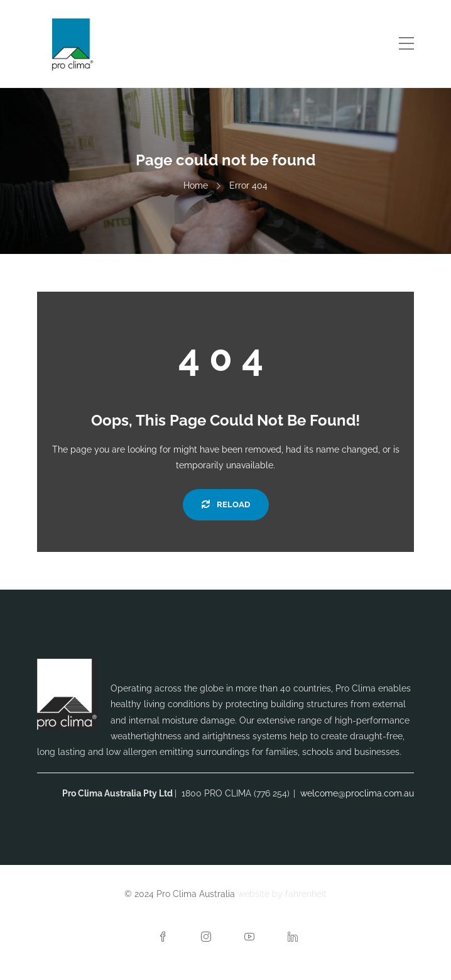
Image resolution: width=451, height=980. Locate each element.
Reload (226, 504)
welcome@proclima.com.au (357, 793)
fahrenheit (306, 894)
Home (196, 185)
